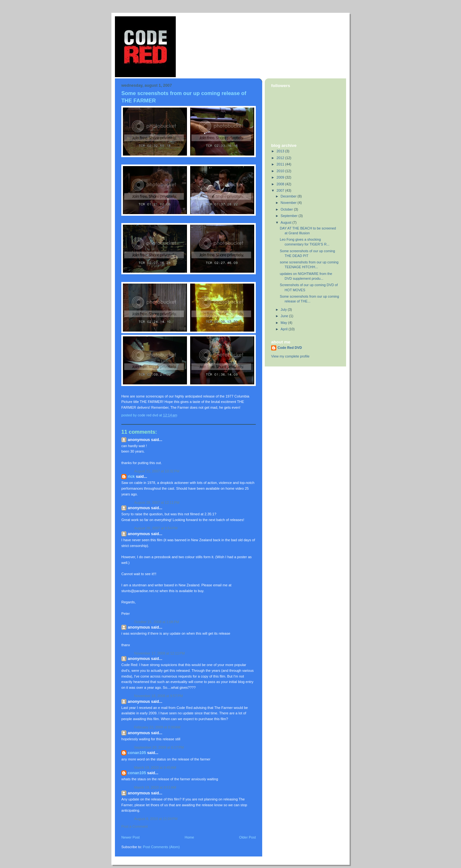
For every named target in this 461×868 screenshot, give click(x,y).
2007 (281, 190)
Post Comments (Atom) (162, 847)
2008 (281, 184)
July (284, 309)
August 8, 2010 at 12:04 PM (156, 819)
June (285, 316)
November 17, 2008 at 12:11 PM (159, 653)
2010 (281, 171)
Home (189, 837)
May (284, 323)
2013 (281, 151)
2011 (281, 164)
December (289, 196)
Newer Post (130, 837)
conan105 (137, 753)
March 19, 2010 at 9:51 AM (155, 787)
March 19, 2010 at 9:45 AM (155, 768)
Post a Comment (134, 826)
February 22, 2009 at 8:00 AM (157, 727)
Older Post (247, 837)
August (287, 222)
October (287, 209)
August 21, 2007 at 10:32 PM (157, 471)
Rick (131, 477)
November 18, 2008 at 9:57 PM (158, 696)
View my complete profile (290, 356)
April (285, 329)
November (289, 203)
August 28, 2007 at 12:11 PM (157, 502)
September (290, 216)
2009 (281, 177)
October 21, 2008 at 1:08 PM (157, 622)
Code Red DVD (290, 348)
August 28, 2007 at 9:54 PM (156, 528)
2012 (281, 158)
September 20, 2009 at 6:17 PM (159, 747)
